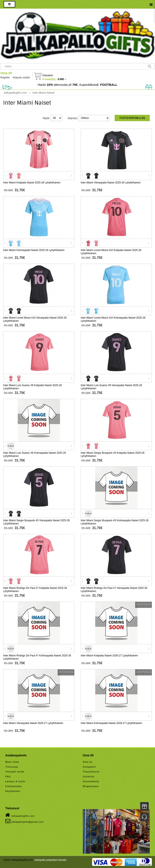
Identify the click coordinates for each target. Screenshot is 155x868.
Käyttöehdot (13, 791)
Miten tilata (12, 762)
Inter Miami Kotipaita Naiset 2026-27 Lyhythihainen (109, 656)
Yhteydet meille (15, 772)
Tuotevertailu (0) (132, 118)
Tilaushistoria (91, 772)
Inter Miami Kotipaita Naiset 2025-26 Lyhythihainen (32, 183)
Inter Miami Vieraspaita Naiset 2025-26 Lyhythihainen (111, 183)
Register (5, 78)
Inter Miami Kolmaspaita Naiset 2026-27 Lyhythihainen (111, 723)
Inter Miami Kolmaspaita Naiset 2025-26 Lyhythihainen (34, 250)
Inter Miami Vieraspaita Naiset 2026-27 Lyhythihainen (33, 723)
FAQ (8, 776)
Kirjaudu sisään (21, 78)
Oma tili (6, 73)
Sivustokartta (91, 781)
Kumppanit (89, 767)
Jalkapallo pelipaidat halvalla (50, 860)
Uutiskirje (89, 776)
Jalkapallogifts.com (20, 815)
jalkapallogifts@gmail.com (24, 821)
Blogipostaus (91, 786)
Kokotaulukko (14, 786)
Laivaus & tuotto (15, 781)
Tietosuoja (12, 767)
